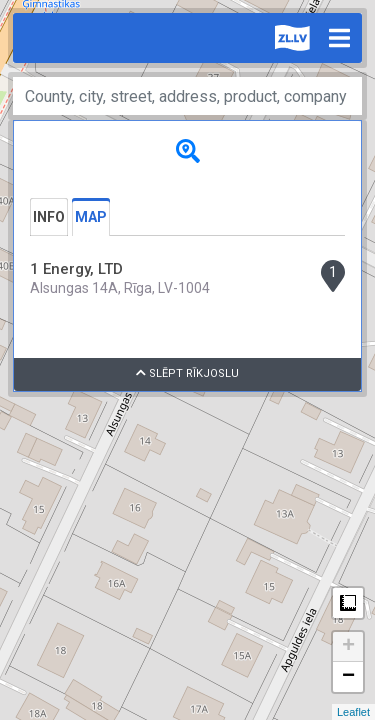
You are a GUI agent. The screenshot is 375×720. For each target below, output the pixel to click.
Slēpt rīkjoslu (187, 373)
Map (91, 217)
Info (49, 217)
